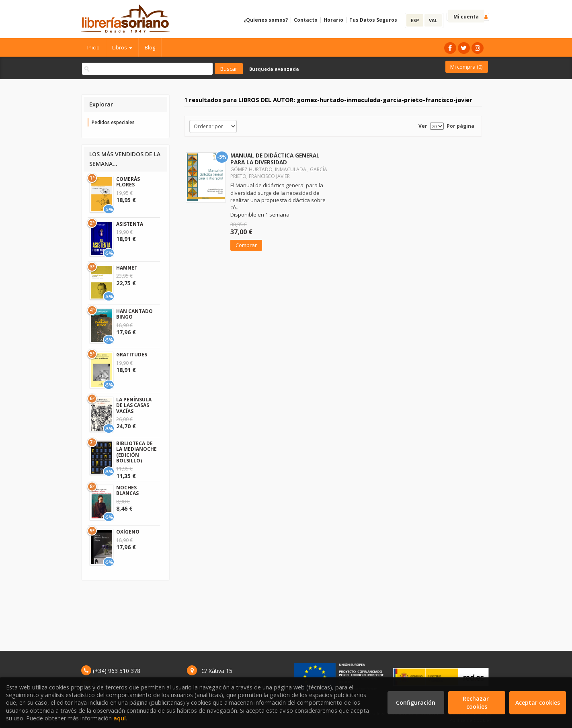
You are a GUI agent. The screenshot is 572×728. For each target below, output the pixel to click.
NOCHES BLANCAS (127, 490)
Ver (423, 126)
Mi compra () (466, 67)
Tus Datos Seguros (373, 20)
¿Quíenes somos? (266, 20)
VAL (433, 20)
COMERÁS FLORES (128, 182)
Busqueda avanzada (274, 69)
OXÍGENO (128, 532)
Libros (122, 47)
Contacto (306, 20)
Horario (333, 20)
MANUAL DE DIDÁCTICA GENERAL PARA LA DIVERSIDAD (275, 159)
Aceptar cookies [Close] (538, 702)
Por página (460, 126)
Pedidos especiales (113, 122)
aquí (120, 718)
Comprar (246, 245)
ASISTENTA (130, 224)
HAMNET (127, 268)
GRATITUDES (132, 355)
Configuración (416, 702)
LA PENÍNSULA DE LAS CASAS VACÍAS (134, 405)
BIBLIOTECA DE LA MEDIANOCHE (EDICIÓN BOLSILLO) (136, 452)
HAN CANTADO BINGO (134, 314)
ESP (415, 20)
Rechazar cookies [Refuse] (477, 702)
